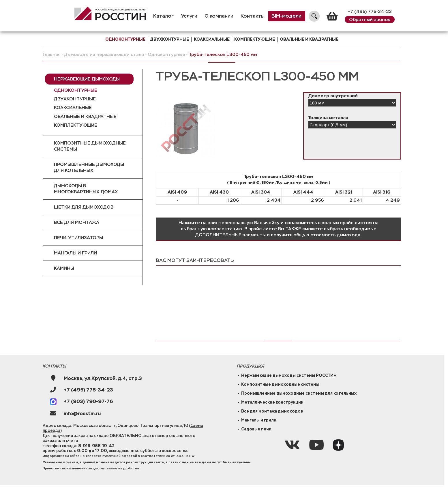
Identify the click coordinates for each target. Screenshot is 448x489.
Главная (52, 54)
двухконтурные (169, 39)
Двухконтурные (75, 99)
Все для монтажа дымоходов (272, 411)
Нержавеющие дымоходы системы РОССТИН (289, 375)
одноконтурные (125, 39)
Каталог (163, 16)
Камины (64, 268)
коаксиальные (212, 39)
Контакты (253, 16)
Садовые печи (256, 429)
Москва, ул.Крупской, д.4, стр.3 (103, 378)
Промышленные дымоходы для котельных (89, 167)
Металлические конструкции (272, 402)
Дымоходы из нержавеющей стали (104, 54)
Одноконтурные (166, 54)
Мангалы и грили (75, 253)
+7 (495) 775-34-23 (370, 11)
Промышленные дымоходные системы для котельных (299, 393)
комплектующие (255, 39)
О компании (219, 16)
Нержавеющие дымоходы (87, 79)
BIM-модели (286, 16)
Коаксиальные (73, 107)
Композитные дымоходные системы (90, 146)
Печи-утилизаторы (78, 238)
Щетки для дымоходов (84, 207)
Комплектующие (76, 125)
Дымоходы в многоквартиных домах (86, 189)
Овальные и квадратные (309, 39)
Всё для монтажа (77, 222)
